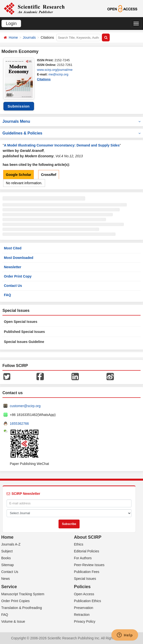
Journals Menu (71, 121)
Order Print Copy (18, 276)
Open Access (84, 594)
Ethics (79, 544)
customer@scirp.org (25, 406)
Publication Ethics (88, 601)
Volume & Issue (13, 621)
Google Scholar (18, 175)
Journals (29, 37)
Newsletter (13, 267)
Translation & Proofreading (22, 608)
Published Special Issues (24, 332)
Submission (19, 106)
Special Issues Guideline (24, 342)
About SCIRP (88, 537)
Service (9, 587)
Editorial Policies (87, 551)
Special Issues (85, 579)
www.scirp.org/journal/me (55, 70)
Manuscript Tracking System (23, 594)
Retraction (82, 615)
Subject (7, 551)
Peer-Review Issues (89, 565)
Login (11, 24)
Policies (82, 587)
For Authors (83, 558)
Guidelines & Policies (71, 133)
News (6, 579)
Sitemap (7, 565)
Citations (44, 79)
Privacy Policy (85, 621)
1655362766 (19, 424)
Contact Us (13, 286)
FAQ (7, 295)
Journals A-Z (11, 544)
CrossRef (48, 175)
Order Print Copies (15, 601)
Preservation (84, 608)
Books (6, 558)
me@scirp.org (58, 74)
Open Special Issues (21, 322)
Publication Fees (87, 572)
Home (13, 37)
